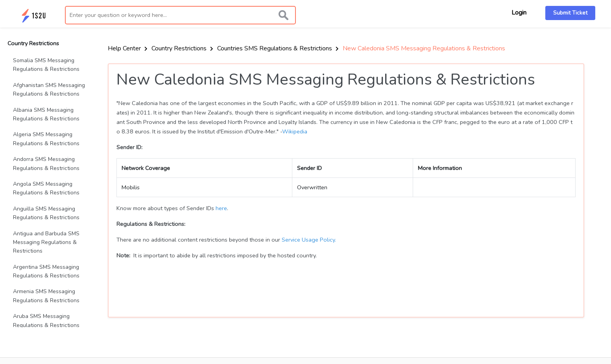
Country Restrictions (182, 48)
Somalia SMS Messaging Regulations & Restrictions (46, 65)
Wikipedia (295, 131)
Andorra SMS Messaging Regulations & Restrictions (46, 164)
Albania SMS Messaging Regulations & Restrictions (46, 114)
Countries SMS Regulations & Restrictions (278, 48)
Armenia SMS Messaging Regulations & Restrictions (46, 296)
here (221, 208)
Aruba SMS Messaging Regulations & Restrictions (46, 321)
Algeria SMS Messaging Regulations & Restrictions (46, 139)
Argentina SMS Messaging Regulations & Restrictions (46, 271)
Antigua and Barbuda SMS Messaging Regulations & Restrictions (46, 242)
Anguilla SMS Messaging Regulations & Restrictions (46, 213)
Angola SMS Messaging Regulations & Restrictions (46, 188)
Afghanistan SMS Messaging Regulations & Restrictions (49, 90)
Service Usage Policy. (309, 240)
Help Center (128, 48)
